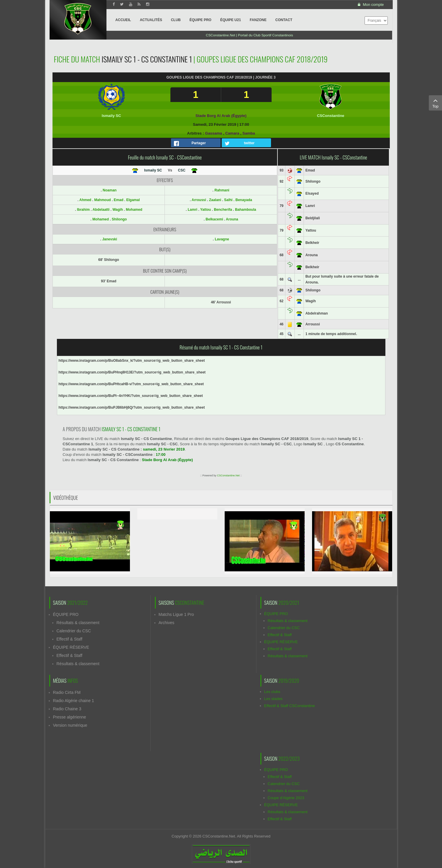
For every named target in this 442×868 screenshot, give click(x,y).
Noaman (110, 190)
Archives (167, 623)
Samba (249, 133)
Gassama (214, 133)
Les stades (274, 699)
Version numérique (70, 725)
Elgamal (133, 200)
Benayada (244, 200)
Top (435, 103)
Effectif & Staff (70, 639)
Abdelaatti (101, 210)
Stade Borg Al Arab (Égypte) (221, 116)
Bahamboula (245, 210)
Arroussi (199, 200)
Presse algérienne (70, 717)
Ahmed (86, 200)
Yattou (205, 210)
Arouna (232, 219)
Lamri (193, 210)
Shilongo (119, 219)
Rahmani (222, 190)
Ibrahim (84, 210)
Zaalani (215, 200)
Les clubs (272, 692)
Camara (232, 133)
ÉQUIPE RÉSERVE (71, 647)
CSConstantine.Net (228, 475)
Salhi (228, 200)
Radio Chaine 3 (67, 709)
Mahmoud (103, 200)
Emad (119, 200)
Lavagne (222, 239)
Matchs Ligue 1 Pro (176, 614)
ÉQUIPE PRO (66, 614)
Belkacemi (214, 219)
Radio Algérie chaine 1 (74, 701)
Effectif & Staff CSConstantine (290, 706)
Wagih (118, 210)
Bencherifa (223, 210)
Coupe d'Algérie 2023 (286, 798)
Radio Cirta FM (67, 692)
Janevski (110, 239)
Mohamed (134, 210)
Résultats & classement (78, 623)
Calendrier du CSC (74, 631)
